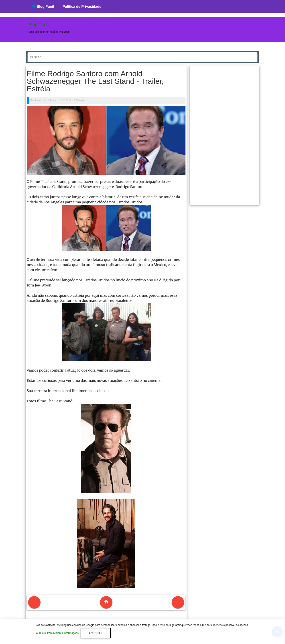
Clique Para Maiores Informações (59, 633)
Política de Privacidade (82, 7)
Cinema (80, 100)
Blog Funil (43, 6)
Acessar (96, 633)
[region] (225, 133)
